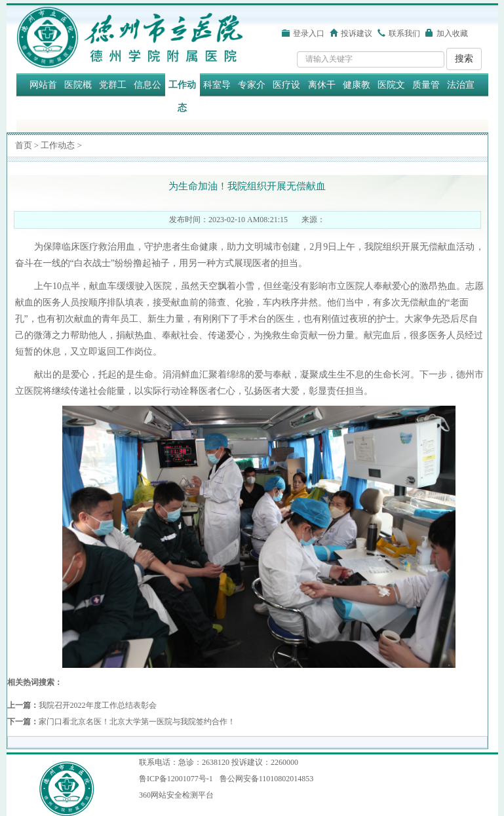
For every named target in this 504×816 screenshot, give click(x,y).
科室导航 (217, 96)
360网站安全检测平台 (176, 795)
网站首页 (43, 96)
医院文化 (391, 96)
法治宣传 (461, 96)
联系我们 (404, 33)
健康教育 (357, 96)
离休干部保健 (322, 96)
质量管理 (426, 96)
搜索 (464, 59)
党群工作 (113, 96)
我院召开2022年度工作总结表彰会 (98, 705)
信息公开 (147, 96)
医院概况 (78, 96)
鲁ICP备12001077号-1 (176, 779)
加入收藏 (452, 33)
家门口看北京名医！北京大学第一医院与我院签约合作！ (137, 722)
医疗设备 (286, 96)
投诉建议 (357, 33)
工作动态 (182, 96)
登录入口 (309, 33)
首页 (24, 145)
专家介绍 (252, 96)
